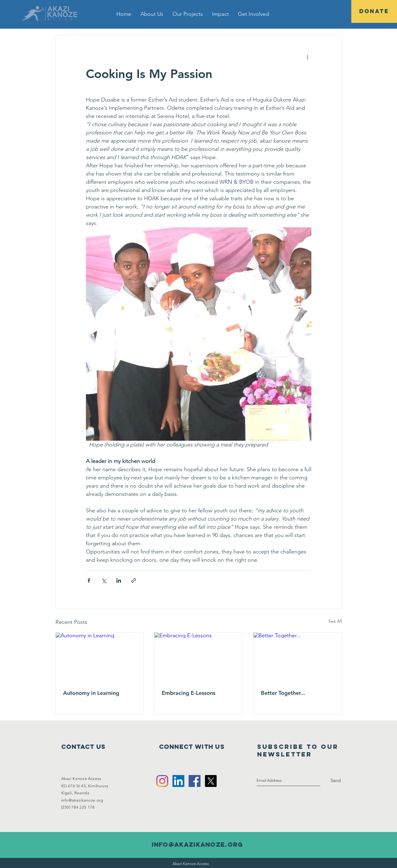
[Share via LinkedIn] (119, 580)
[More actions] (308, 57)
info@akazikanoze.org (82, 800)
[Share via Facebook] (89, 580)
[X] (211, 781)
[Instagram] (162, 781)
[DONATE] (374, 11)
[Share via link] (134, 580)
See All (335, 621)
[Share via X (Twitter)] (104, 580)
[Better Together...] (298, 657)
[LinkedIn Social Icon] (178, 781)
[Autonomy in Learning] (100, 657)
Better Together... (283, 693)
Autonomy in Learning (91, 693)
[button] (152, 14)
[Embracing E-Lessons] (198, 657)
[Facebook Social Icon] (195, 781)
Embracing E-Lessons (189, 693)
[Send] (336, 781)
